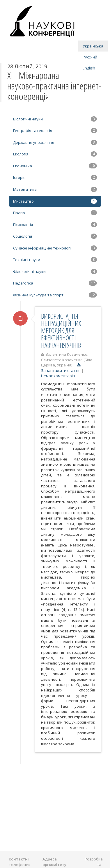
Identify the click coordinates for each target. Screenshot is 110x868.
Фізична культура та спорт (55, 295)
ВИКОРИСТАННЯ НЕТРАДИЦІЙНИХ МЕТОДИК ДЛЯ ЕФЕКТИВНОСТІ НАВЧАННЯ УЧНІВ (61, 331)
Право (55, 213)
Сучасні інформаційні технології (55, 248)
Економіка (55, 166)
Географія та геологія (55, 131)
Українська (93, 46)
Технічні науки (55, 260)
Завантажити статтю (61, 368)
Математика (55, 189)
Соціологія (55, 236)
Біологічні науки (55, 119)
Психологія (55, 225)
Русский (90, 57)
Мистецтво (55, 201)
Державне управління (55, 142)
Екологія (55, 154)
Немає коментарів (58, 376)
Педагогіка (55, 283)
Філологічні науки (55, 271)
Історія (55, 177)
